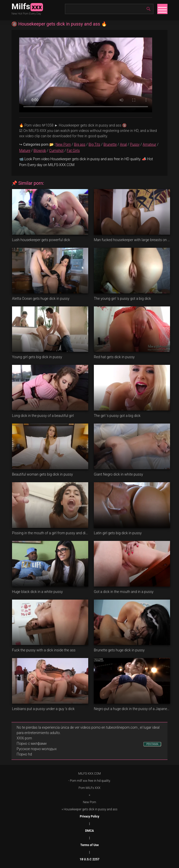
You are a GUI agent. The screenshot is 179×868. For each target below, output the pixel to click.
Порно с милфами (32, 743)
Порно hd (24, 754)
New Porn (63, 144)
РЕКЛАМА (152, 744)
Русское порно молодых (37, 749)
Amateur (149, 144)
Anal (123, 144)
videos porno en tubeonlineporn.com (109, 727)
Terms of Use (89, 845)
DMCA (89, 831)
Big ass (80, 144)
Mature (25, 151)
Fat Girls (73, 151)
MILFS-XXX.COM (89, 774)
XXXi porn (24, 738)
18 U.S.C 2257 (89, 859)
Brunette (110, 144)
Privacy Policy (89, 816)
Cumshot (56, 151)
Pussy (135, 144)
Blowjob (40, 151)
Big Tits (94, 144)
